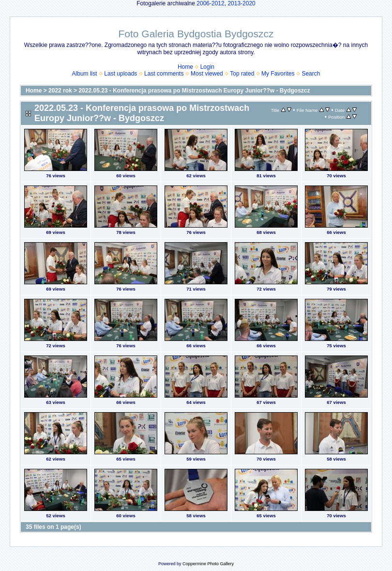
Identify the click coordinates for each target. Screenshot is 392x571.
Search (311, 74)
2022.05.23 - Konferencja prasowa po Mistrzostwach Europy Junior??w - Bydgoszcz (194, 91)
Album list (85, 74)
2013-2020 (241, 3)
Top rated (242, 74)
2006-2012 (210, 3)
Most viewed (207, 74)
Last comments (164, 74)
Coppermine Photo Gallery (208, 564)
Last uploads (121, 74)
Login (207, 67)
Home (185, 67)
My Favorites (278, 74)
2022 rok (60, 91)
